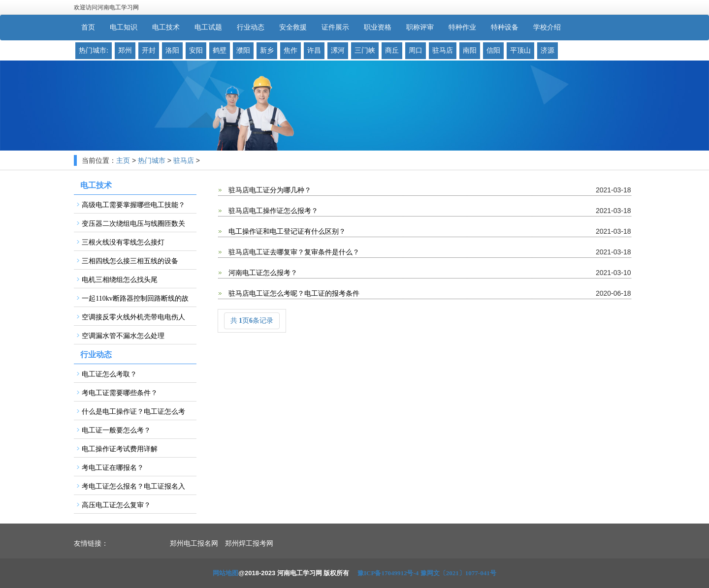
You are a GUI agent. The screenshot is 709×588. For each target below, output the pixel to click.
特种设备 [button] (505, 27)
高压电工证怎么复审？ (116, 505)
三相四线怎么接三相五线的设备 (130, 261)
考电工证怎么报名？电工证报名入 (133, 486)
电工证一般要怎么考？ (116, 430)
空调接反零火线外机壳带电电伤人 (133, 317)
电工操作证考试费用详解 (120, 449)
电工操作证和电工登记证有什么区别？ (287, 232)
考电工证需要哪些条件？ (120, 393)
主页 (123, 161)
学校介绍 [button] (547, 27)
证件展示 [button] (335, 27)
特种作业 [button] (462, 27)
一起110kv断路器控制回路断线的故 (135, 298)
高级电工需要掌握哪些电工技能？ (133, 205)
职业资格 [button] (378, 27)
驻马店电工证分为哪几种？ (269, 190)
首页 (88, 27)
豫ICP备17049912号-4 (388, 573)
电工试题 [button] (208, 27)
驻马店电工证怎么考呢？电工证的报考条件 (293, 294)
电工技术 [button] (166, 27)
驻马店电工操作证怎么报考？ (273, 211)
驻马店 (184, 161)
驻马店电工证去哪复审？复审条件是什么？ (293, 252)
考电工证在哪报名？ (113, 468)
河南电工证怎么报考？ (262, 273)
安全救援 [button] (293, 27)
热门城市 (152, 161)
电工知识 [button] (124, 27)
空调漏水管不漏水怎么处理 (123, 336)
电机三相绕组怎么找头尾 (120, 280)
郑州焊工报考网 (249, 543)
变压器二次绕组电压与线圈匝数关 (133, 224)
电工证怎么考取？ (109, 374)
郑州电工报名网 (194, 543)
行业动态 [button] (251, 27)
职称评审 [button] (420, 27)
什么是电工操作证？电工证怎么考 (133, 412)
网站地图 (226, 573)
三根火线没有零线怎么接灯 (123, 242)
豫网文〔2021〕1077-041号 (458, 573)
